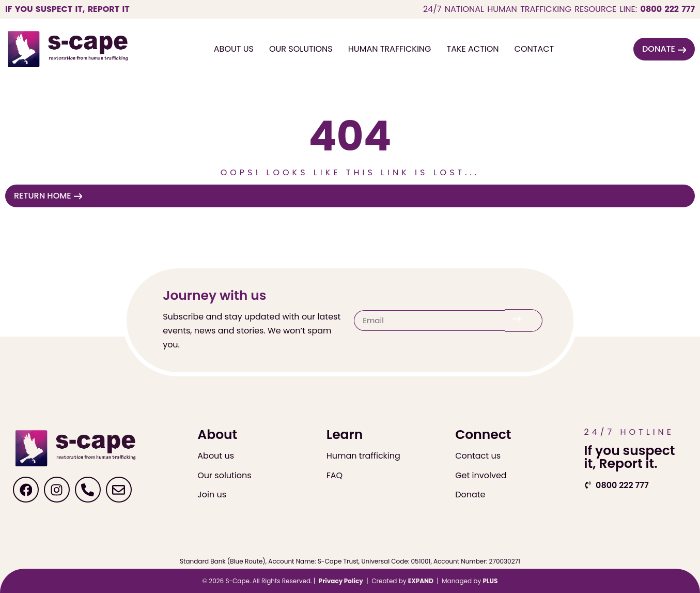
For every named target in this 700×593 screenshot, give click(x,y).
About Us (234, 49)
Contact (534, 49)
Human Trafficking (390, 49)
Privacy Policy (341, 581)
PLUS (490, 581)
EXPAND (421, 581)
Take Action (473, 49)
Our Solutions (301, 49)
